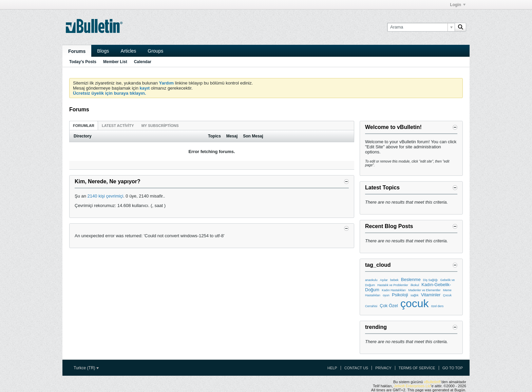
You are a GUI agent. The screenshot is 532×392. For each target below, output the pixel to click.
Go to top (453, 368)
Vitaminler (431, 295)
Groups (155, 51)
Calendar (143, 62)
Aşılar (384, 280)
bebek (394, 280)
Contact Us (356, 368)
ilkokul (415, 285)
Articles (128, 51)
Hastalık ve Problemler (393, 285)
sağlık (415, 295)
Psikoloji (400, 295)
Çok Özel (389, 306)
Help (332, 368)
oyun (386, 295)
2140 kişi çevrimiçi (105, 196)
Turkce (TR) (86, 368)
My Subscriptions (160, 126)
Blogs (103, 51)
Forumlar (84, 126)
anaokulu (371, 280)
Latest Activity (118, 126)
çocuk (415, 303)
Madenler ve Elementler (424, 290)
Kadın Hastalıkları (394, 290)
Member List (115, 62)
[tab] (84, 125)
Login (458, 5)
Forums (77, 51)
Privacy (383, 368)
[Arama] (421, 27)
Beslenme (411, 279)
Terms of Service (417, 368)
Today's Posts (83, 62)
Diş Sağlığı (431, 280)
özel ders (438, 306)
